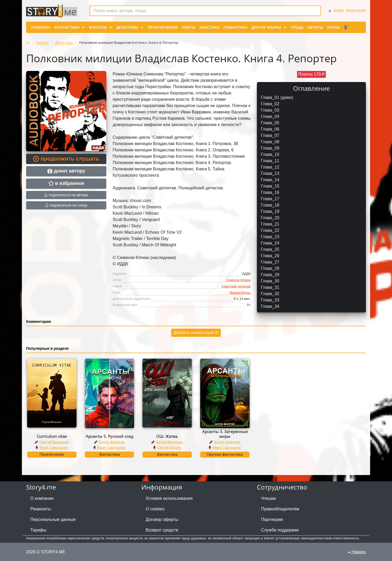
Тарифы (38, 530)
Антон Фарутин (112, 442)
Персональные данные (53, 519)
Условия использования (169, 498)
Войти (339, 10)
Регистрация (356, 10)
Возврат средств (162, 530)
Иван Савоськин (54, 448)
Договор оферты (162, 519)
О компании (42, 498)
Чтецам (269, 498)
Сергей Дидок (169, 448)
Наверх (357, 552)
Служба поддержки (280, 530)
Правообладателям (280, 509)
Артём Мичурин (169, 442)
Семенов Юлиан (238, 280)
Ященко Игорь (240, 293)
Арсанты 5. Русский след (109, 436)
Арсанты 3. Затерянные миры (225, 434)
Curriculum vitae (52, 436)
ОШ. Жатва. (167, 436)
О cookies (155, 509)
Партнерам (272, 519)
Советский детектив (236, 286)
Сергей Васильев (54, 442)
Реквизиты (41, 509)
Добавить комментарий (196, 333)
